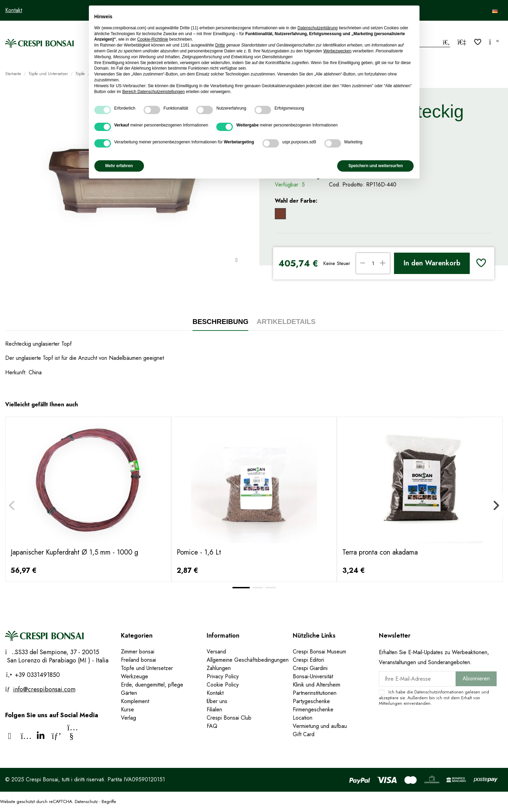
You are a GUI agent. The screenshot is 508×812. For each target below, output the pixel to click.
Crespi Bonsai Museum (319, 652)
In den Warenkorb (432, 263)
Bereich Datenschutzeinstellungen (153, 92)
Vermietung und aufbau (320, 726)
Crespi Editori (308, 660)
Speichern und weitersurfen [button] (375, 166)
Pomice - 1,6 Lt (199, 552)
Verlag (128, 718)
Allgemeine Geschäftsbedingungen (248, 660)
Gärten (129, 693)
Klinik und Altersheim (317, 685)
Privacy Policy (223, 676)
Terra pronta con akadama (380, 552)
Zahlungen (219, 668)
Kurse (127, 709)
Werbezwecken (338, 51)
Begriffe (109, 801)
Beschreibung (220, 322)
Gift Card (304, 734)
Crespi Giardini (310, 668)
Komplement (135, 701)
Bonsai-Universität (313, 676)
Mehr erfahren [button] (119, 166)
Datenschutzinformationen (439, 692)
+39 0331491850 (37, 675)
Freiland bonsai (138, 660)
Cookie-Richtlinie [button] (153, 39)
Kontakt (14, 10)
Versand (216, 652)
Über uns (217, 701)
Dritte (220, 45)
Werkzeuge (134, 676)
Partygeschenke (311, 701)
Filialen (214, 709)
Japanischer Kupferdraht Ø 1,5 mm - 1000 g (74, 552)
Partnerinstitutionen (315, 693)
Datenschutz (86, 801)
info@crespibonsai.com (44, 689)
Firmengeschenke (313, 709)
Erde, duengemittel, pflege (152, 685)
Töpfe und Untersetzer (147, 668)
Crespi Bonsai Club (229, 718)
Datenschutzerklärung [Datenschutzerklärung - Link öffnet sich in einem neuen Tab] (318, 28)
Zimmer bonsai (138, 652)
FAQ (212, 726)
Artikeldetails (286, 322)
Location (303, 718)
